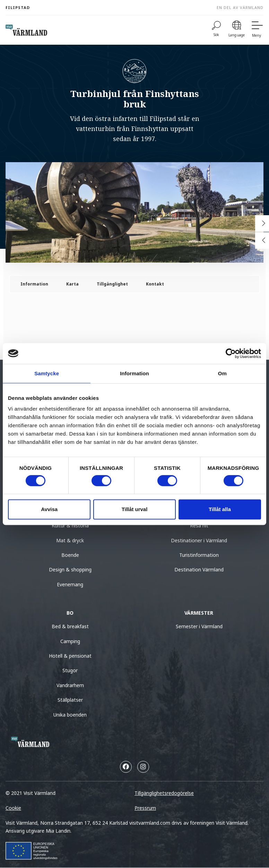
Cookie (13, 808)
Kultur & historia (70, 525)
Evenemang (70, 584)
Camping (70, 641)
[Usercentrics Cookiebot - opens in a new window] (231, 353)
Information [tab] (134, 373)
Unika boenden (70, 715)
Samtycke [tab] (47, 373)
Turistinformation (199, 555)
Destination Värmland (199, 569)
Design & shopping (70, 569)
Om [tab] (222, 373)
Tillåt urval (135, 509)
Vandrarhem (70, 685)
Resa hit (199, 525)
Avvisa (49, 509)
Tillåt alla (220, 509)
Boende (70, 555)
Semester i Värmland (199, 626)
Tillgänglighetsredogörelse (164, 793)
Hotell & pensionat (70, 656)
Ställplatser (70, 700)
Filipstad (18, 7)
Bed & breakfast (70, 626)
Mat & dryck (70, 540)
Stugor (70, 670)
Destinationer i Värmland (199, 540)
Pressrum (145, 808)
